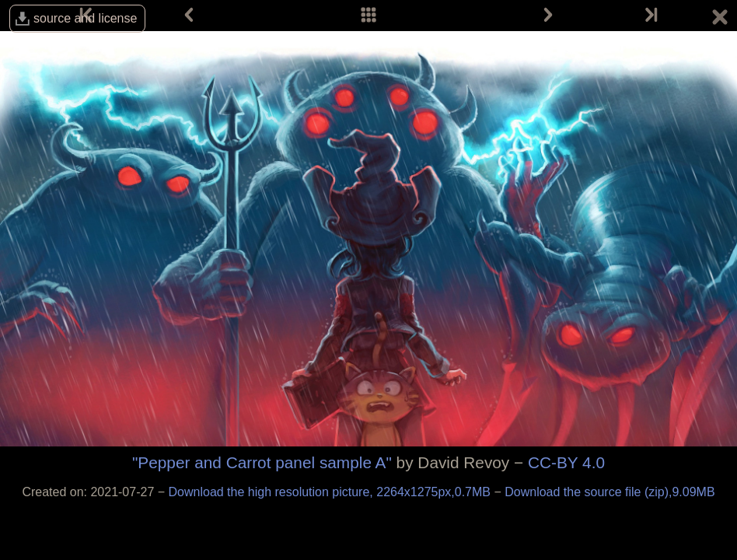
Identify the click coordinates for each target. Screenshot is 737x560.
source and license (85, 18)
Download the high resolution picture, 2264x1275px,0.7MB (332, 492)
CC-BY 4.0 (566, 462)
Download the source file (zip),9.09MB (610, 492)
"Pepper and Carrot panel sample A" (262, 462)
